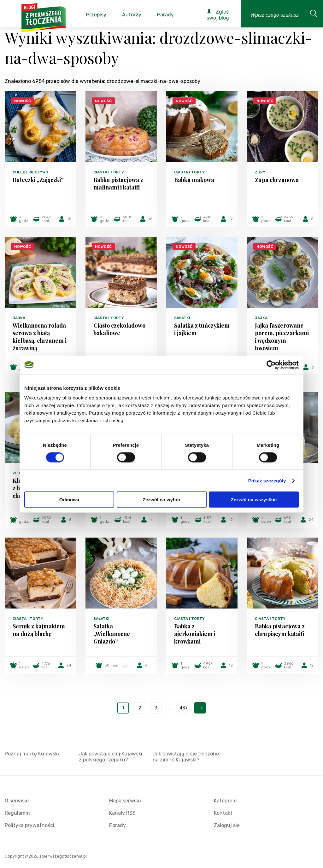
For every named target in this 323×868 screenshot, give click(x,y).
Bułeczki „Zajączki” (38, 180)
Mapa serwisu (125, 801)
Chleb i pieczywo (30, 172)
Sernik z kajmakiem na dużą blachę (39, 630)
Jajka (19, 318)
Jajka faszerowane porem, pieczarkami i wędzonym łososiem (282, 337)
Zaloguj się (227, 825)
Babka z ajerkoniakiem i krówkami (195, 634)
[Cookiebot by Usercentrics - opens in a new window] (271, 365)
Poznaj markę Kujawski (32, 754)
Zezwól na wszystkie (254, 500)
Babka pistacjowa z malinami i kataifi (118, 184)
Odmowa (69, 500)
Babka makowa (194, 180)
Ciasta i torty (109, 172)
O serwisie (17, 801)
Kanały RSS (122, 813)
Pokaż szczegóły (267, 480)
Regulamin (17, 813)
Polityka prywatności (29, 825)
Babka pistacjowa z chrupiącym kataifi (280, 630)
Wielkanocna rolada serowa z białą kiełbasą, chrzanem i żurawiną (40, 337)
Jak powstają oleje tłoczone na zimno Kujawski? (186, 757)
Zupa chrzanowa (277, 180)
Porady (117, 825)
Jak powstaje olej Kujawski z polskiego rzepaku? (111, 757)
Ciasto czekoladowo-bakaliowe (121, 329)
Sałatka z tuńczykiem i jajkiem (202, 329)
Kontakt (223, 813)
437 (184, 708)
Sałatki (182, 318)
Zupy (260, 172)
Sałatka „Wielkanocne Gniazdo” (112, 634)
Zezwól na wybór (161, 500)
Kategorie (225, 801)
